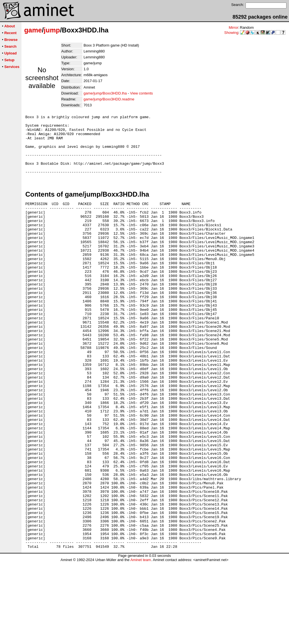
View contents (142, 93)
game (33, 30)
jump (52, 30)
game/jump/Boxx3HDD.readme (109, 99)
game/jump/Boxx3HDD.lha (105, 93)
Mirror (233, 28)
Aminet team (141, 642)
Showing (231, 33)
